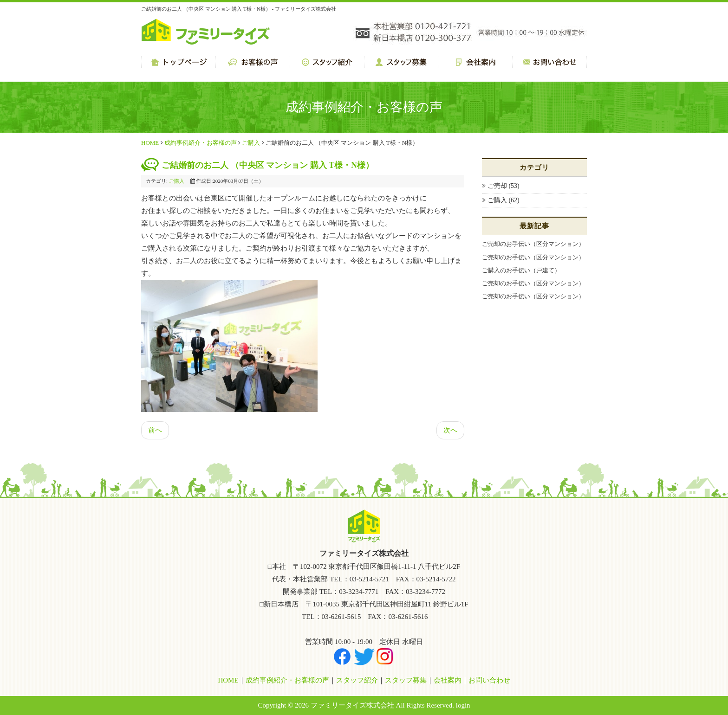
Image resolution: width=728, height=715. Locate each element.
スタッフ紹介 (357, 680)
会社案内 (448, 680)
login (463, 705)
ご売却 (498, 186)
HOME (150, 143)
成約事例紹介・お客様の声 (201, 143)
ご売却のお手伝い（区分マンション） (533, 244)
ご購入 (251, 143)
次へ (450, 430)
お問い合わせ (489, 680)
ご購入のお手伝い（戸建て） (521, 270)
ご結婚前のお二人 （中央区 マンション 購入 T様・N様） (268, 165)
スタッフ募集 (406, 680)
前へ (155, 430)
